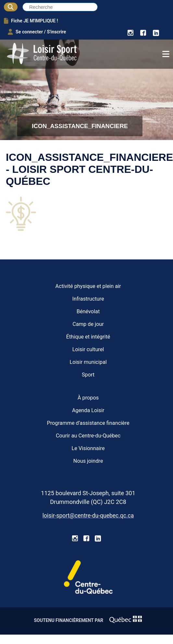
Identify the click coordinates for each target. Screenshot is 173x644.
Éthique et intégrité (88, 337)
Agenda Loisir (88, 410)
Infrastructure (88, 299)
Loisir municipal (88, 362)
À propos (88, 398)
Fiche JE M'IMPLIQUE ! (31, 21)
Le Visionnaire (88, 448)
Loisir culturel (88, 349)
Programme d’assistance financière (88, 423)
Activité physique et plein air (88, 286)
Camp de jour (88, 324)
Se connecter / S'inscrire (37, 32)
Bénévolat (88, 311)
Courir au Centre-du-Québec (88, 436)
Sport (88, 375)
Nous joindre (88, 461)
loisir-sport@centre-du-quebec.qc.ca (88, 516)
